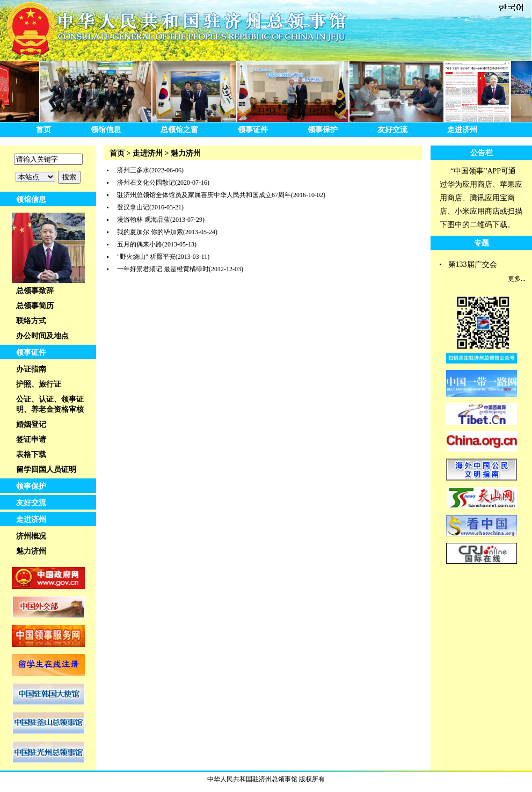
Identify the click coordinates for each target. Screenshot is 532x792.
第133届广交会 (473, 264)
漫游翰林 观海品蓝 (144, 220)
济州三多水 (133, 170)
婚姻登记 (31, 424)
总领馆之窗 (179, 130)
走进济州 (462, 130)
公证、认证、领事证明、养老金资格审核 (50, 404)
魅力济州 (31, 551)
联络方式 (31, 321)
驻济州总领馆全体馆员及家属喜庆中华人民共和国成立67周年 (204, 195)
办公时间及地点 (42, 336)
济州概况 (31, 536)
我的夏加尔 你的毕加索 (150, 232)
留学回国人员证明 (46, 470)
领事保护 (323, 130)
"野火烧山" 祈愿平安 (146, 257)
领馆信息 (106, 130)
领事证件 (253, 130)
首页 (43, 130)
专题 (482, 243)
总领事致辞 (35, 291)
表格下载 (31, 455)
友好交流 (392, 130)
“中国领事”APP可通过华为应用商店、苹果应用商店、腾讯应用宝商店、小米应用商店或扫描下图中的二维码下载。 (481, 198)
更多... (517, 279)
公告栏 (482, 153)
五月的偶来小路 (140, 244)
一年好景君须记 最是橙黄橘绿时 (163, 269)
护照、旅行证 (39, 384)
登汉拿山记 (133, 207)
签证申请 (31, 439)
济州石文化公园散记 (146, 183)
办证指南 (31, 369)
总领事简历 (35, 306)
